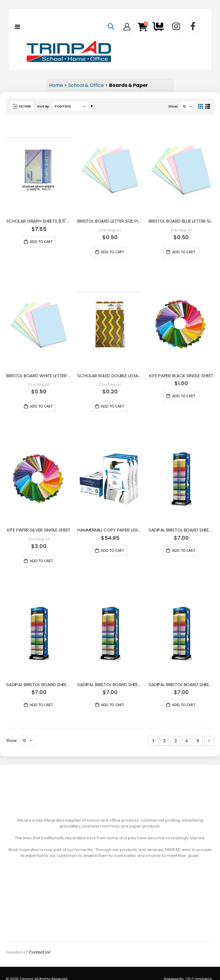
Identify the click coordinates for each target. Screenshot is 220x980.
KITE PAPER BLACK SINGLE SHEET (181, 376)
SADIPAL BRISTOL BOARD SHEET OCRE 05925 (39, 685)
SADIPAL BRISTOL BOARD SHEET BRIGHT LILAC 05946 (181, 685)
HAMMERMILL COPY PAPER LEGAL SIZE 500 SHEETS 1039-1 (110, 530)
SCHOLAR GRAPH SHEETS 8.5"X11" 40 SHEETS (39, 221)
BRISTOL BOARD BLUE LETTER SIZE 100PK (181, 221)
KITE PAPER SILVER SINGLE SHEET (39, 530)
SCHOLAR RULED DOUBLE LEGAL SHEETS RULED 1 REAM (110, 376)
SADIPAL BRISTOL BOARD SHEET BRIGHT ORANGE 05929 (181, 530)
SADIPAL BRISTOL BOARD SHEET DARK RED (110, 685)
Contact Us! (40, 940)
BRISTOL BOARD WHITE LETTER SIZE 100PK (39, 376)
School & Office (86, 85)
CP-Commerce (199, 967)
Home (56, 85)
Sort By (43, 106)
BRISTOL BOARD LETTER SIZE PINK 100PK (110, 221)
